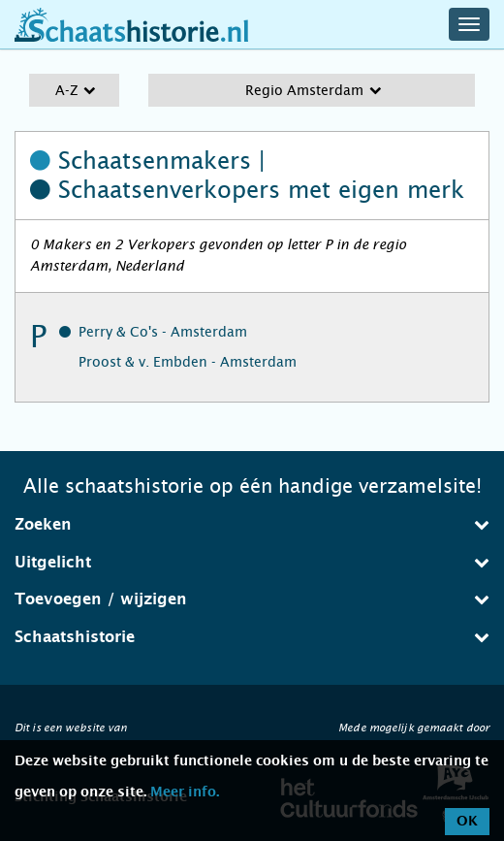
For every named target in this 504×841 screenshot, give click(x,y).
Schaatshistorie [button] (252, 637)
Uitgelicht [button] (252, 562)
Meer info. (185, 792)
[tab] (252, 525)
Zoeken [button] (252, 524)
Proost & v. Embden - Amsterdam (188, 362)
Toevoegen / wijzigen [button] (252, 599)
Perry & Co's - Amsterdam (163, 332)
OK (467, 822)
